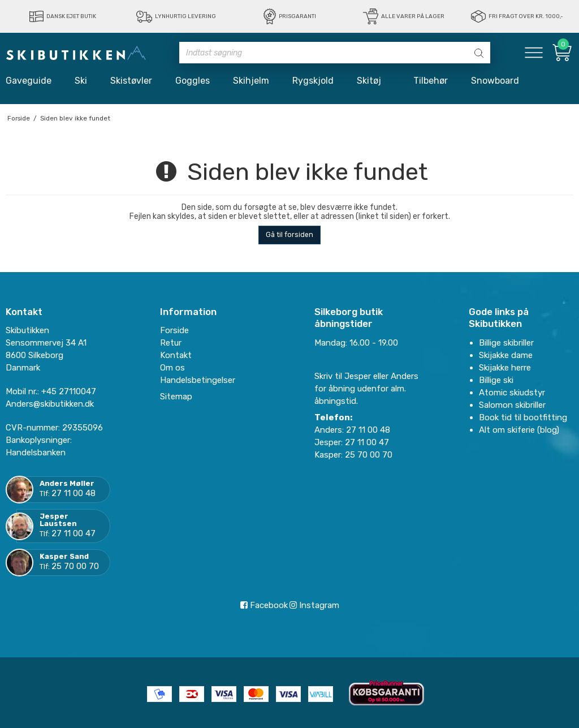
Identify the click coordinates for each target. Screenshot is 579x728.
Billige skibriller (506, 343)
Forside (174, 330)
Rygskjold (313, 81)
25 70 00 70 (75, 566)
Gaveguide (29, 81)
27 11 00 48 (74, 493)
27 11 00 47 (74, 533)
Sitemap (176, 397)
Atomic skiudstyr (512, 393)
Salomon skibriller (512, 405)
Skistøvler (131, 81)
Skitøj (373, 81)
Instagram (314, 605)
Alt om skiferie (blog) (519, 430)
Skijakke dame (506, 355)
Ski (81, 81)
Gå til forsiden (289, 235)
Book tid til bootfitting (523, 417)
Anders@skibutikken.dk (50, 404)
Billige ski (496, 380)
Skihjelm (251, 81)
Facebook (264, 605)
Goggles (193, 81)
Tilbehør (431, 81)
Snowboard (495, 81)
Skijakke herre (505, 368)
